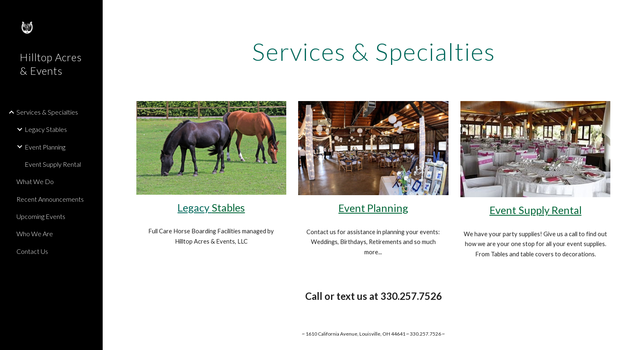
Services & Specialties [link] (47, 112)
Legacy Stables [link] (46, 129)
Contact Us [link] (32, 251)
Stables (228, 207)
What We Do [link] (35, 181)
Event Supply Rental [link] (53, 164)
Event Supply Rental (536, 210)
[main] (373, 51)
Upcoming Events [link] (41, 216)
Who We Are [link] (35, 234)
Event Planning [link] (45, 147)
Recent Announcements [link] (50, 199)
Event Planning (373, 208)
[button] (634, 12)
